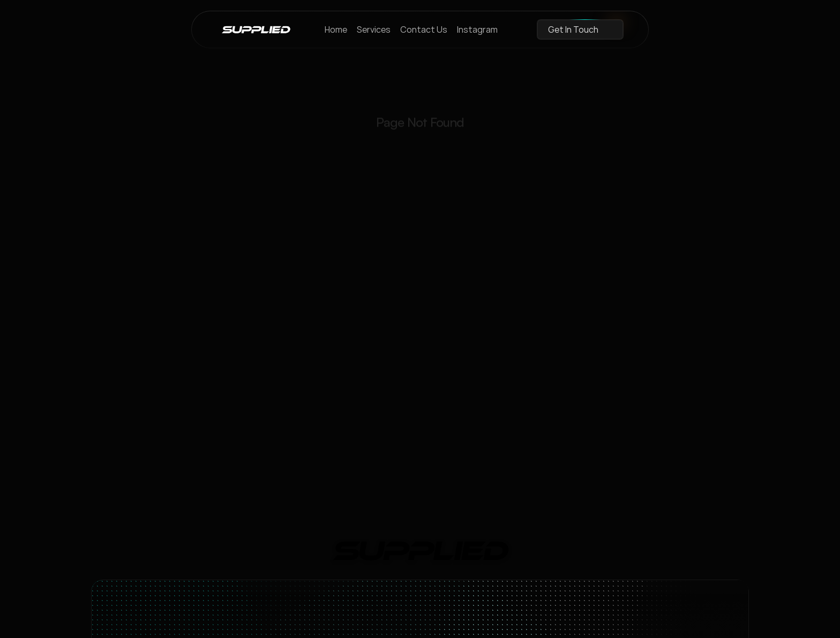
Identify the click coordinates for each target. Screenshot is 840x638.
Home (336, 29)
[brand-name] (256, 29)
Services (374, 29)
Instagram (477, 29)
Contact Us (424, 29)
